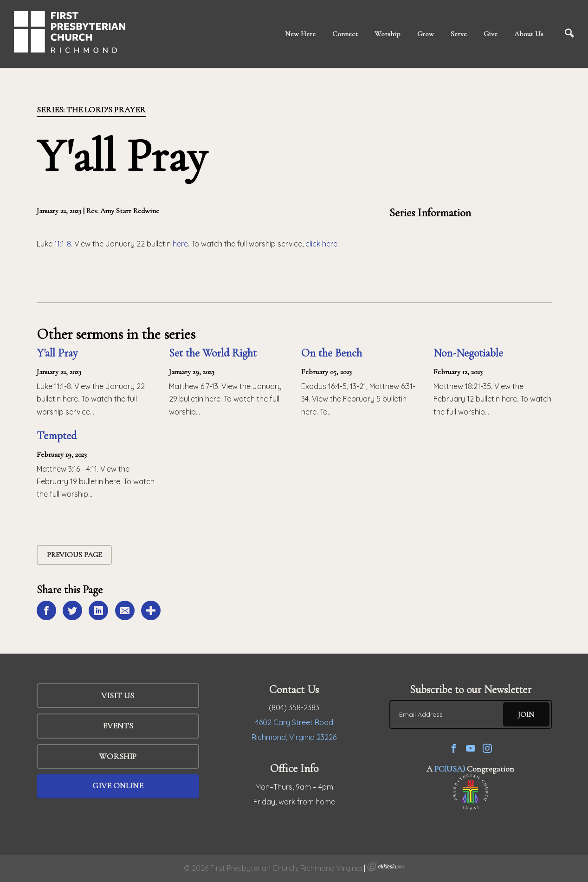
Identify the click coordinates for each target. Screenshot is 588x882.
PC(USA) (450, 769)
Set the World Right (213, 353)
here (180, 244)
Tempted (57, 436)
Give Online (118, 785)
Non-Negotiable (468, 353)
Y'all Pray (57, 353)
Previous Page (74, 555)
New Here (300, 34)
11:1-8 (63, 244)
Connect (345, 34)
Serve (459, 34)
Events (118, 726)
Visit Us (118, 695)
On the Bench (332, 353)
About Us (529, 34)
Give (491, 34)
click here (321, 244)
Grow (426, 34)
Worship (388, 34)
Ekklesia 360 (386, 867)
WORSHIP (118, 756)
